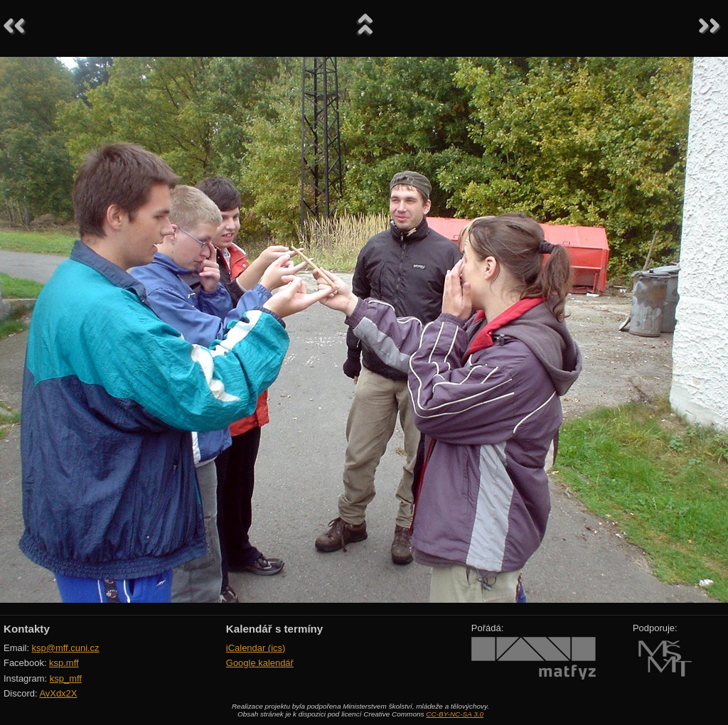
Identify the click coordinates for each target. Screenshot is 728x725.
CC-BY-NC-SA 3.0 (455, 714)
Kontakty (27, 629)
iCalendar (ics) (256, 648)
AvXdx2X (58, 693)
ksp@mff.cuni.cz (66, 648)
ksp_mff (66, 678)
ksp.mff (64, 663)
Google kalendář (260, 663)
